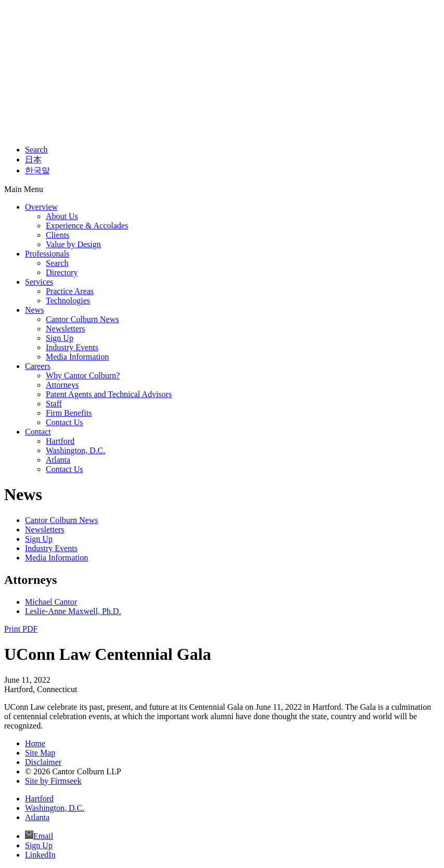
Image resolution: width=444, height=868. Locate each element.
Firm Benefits (69, 413)
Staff (54, 404)
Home (35, 743)
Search (36, 150)
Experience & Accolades (87, 226)
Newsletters (66, 329)
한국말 (37, 170)
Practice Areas (70, 291)
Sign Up (60, 338)
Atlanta (58, 460)
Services (39, 282)
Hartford (60, 441)
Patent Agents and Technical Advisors (109, 394)
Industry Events (72, 347)
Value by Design (73, 244)
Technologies (68, 301)
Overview (41, 207)
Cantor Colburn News (82, 319)
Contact (38, 432)
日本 (33, 159)
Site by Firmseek (53, 781)
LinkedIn (40, 855)
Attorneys (62, 385)
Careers (38, 366)
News (34, 310)
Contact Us (65, 422)
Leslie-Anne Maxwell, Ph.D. (73, 611)
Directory (62, 272)
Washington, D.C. (75, 450)
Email (43, 836)
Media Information (77, 357)
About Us (62, 216)
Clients (58, 235)
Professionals (47, 254)
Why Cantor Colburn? (83, 375)
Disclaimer (43, 762)
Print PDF (21, 629)
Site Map (40, 753)
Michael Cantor (51, 602)
